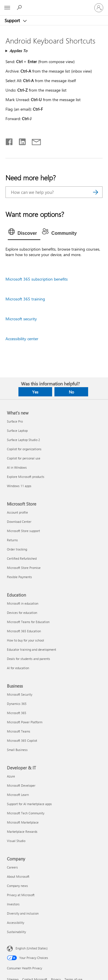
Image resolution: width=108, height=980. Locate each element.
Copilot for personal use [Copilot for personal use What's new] (24, 458)
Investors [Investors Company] (13, 904)
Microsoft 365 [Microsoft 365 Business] (17, 713)
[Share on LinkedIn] (20, 141)
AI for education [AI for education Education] (18, 668)
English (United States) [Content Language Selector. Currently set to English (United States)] (32, 948)
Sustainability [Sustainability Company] (16, 932)
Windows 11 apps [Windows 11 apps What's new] (19, 486)
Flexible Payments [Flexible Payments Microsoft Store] (19, 577)
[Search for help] (20, 7)
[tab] (24, 233)
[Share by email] (34, 141)
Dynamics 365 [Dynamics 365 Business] (17, 704)
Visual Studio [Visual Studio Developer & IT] (16, 841)
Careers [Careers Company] (12, 867)
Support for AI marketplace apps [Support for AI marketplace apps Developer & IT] (29, 804)
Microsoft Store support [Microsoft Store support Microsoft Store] (23, 531)
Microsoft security (21, 319)
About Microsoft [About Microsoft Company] (18, 876)
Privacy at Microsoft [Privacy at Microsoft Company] (21, 895)
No (71, 392)
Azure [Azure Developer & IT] (11, 776)
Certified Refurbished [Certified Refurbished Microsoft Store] (22, 558)
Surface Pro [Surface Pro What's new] (15, 421)
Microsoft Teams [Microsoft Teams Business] (19, 731)
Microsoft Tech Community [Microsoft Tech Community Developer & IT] (26, 813)
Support (13, 20)
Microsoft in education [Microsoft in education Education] (23, 603)
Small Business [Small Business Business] (17, 750)
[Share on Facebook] (10, 141)
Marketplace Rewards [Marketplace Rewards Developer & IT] (22, 832)
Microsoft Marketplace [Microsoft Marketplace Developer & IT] (23, 822)
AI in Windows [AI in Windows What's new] (17, 467)
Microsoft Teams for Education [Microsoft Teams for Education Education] (28, 622)
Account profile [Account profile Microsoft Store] (17, 512)
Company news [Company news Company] (17, 886)
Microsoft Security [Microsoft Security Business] (20, 694)
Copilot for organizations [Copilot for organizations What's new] (24, 449)
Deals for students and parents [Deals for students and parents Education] (29, 659)
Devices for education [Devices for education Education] (22, 613)
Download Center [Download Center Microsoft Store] (19, 522)
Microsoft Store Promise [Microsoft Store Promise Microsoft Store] (24, 568)
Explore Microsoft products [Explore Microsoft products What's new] (26, 477)
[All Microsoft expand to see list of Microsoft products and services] (7, 8)
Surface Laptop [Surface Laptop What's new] (17, 431)
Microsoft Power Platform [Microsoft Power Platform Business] (25, 722)
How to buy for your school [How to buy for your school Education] (25, 640)
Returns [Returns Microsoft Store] (12, 540)
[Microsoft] (54, 4)
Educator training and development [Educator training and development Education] (32, 649)
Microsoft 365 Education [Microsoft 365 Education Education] (24, 631)
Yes (35, 392)
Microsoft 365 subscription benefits (37, 279)
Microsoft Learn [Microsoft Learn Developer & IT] (18, 795)
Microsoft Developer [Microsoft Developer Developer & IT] (21, 785)
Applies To (18, 51)
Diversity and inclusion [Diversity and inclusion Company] (23, 913)
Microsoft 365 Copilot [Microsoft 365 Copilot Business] (22, 740)
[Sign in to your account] (99, 8)
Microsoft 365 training (25, 299)
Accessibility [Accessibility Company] (16, 923)
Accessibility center (22, 339)
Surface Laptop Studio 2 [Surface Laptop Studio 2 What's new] (23, 440)
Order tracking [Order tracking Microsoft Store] (17, 549)
